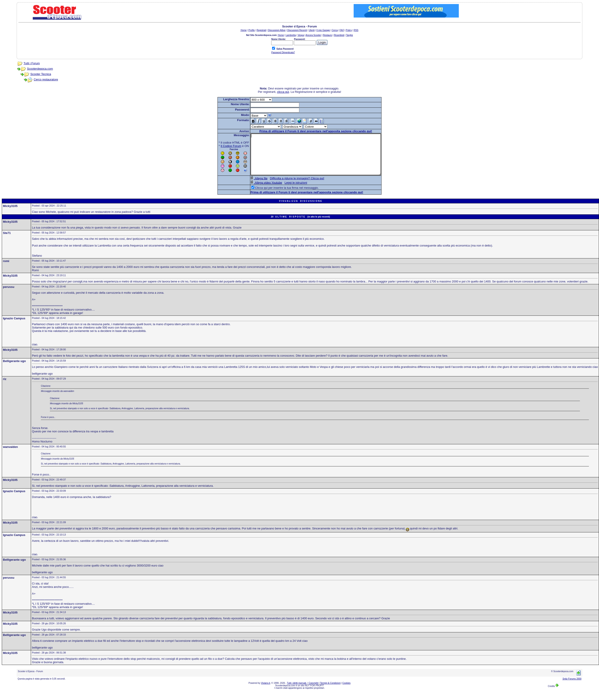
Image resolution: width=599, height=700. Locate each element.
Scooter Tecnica (41, 74)
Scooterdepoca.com (40, 69)
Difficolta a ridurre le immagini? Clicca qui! (289, 186)
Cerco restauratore (46, 79)
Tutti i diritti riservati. (297, 691)
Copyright (314, 691)
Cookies (346, 691)
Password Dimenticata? (283, 52)
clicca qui (283, 92)
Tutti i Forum (32, 63)
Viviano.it (266, 691)
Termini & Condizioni (330, 691)
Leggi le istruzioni (288, 191)
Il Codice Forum (223, 146)
